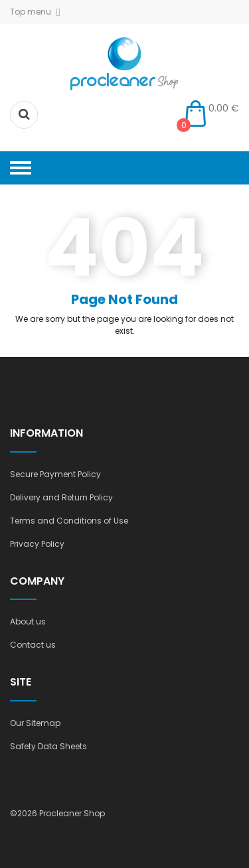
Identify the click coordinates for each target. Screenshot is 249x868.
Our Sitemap (35, 723)
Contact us (33, 645)
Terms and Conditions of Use (69, 521)
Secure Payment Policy (55, 474)
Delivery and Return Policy (61, 497)
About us (28, 621)
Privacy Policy (37, 544)
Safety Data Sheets (48, 746)
